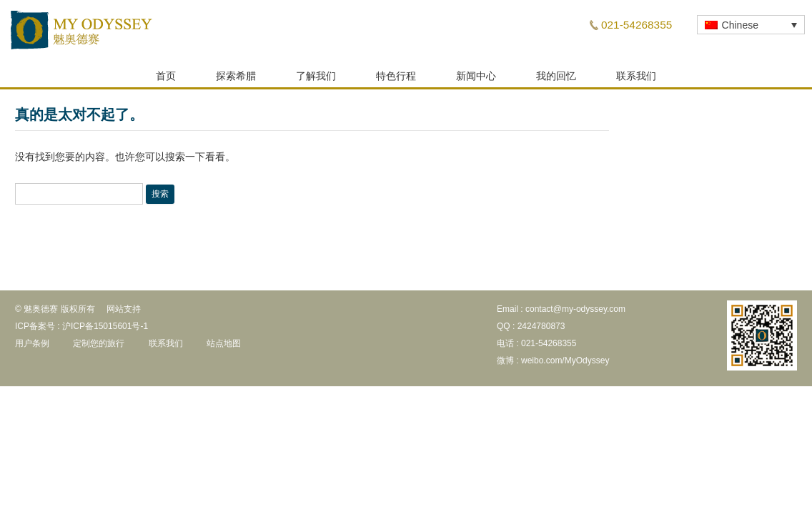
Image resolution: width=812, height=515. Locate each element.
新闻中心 (476, 80)
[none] (751, 25)
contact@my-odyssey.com (575, 313)
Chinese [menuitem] (740, 25)
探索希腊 (236, 80)
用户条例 (32, 348)
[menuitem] (751, 25)
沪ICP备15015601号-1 (105, 330)
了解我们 (316, 80)
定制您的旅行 (99, 348)
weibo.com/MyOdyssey (565, 365)
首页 (166, 80)
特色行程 (396, 80)
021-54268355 (637, 25)
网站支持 (124, 313)
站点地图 (224, 348)
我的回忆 (556, 80)
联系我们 (636, 80)
